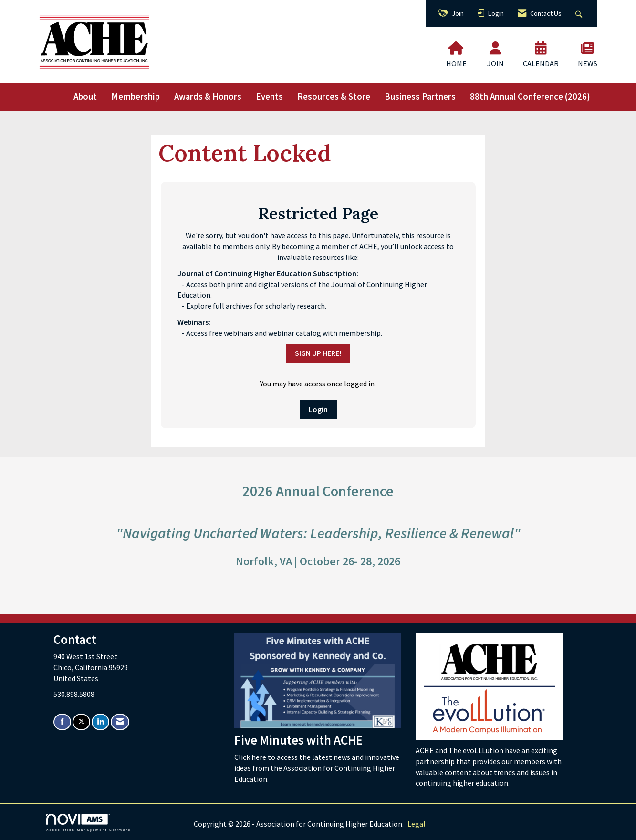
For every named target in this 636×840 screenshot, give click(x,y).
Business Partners (420, 97)
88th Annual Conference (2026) (530, 97)
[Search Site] (580, 14)
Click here (251, 757)
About (85, 97)
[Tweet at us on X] (81, 722)
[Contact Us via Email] (120, 722)
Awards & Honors (208, 97)
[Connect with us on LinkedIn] (100, 722)
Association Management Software (89, 823)
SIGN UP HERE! (318, 353)
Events (269, 97)
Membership (136, 97)
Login (318, 409)
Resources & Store (334, 97)
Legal (417, 824)
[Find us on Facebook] (62, 722)
